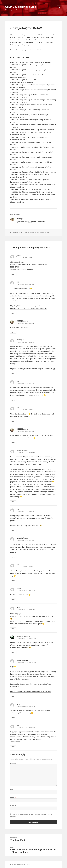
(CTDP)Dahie (30, 233)
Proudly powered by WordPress (20, 864)
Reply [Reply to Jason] (13, 274)
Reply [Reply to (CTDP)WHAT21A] (13, 653)
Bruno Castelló (22, 660)
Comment (14, 763)
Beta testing (40, 233)
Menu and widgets (59, 10)
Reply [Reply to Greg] (13, 629)
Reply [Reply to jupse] (13, 600)
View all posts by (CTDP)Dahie (26, 223)
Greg (18, 607)
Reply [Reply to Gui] (13, 747)
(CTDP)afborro (22, 538)
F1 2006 (47, 233)
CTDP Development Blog (21, 7)
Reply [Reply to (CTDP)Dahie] (13, 332)
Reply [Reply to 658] (13, 313)
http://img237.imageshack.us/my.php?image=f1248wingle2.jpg (33, 369)
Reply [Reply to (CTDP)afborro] (13, 374)
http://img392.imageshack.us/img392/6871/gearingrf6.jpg (31, 691)
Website (13, 806)
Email (13, 797)
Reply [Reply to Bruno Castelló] (13, 696)
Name (13, 789)
